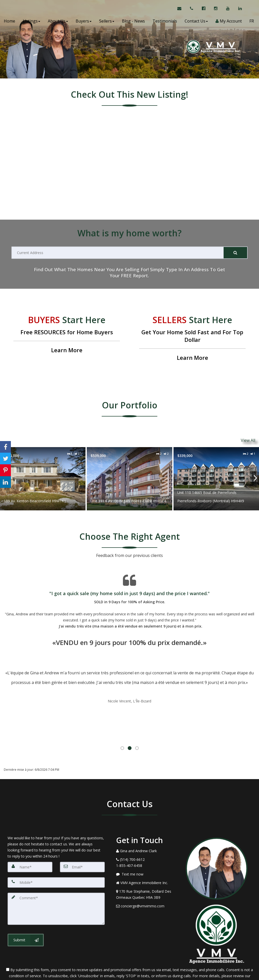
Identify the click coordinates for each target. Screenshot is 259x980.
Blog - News (133, 23)
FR (252, 23)
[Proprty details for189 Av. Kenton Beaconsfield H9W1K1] (43, 476)
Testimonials (165, 23)
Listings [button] (31, 23)
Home (9, 23)
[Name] (30, 839)
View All (248, 439)
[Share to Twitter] (5, 458)
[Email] (82, 839)
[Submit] (235, 253)
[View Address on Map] (147, 866)
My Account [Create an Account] (229, 23)
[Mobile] (56, 854)
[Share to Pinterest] (5, 470)
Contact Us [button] (196, 23)
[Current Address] (118, 253)
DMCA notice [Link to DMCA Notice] (129, 974)
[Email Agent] (182, 10)
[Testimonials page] (129, 629)
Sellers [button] (107, 23)
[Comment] (56, 879)
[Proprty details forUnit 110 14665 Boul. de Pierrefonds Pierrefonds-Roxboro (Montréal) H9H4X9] (216, 476)
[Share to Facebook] (5, 447)
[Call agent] (192, 10)
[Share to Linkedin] (5, 482)
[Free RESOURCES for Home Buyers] (67, 335)
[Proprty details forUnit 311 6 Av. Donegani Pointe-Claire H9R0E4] (129, 476)
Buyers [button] (84, 23)
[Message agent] (147, 846)
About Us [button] (58, 23)
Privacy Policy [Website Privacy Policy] (129, 954)
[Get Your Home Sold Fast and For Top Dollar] (192, 339)
